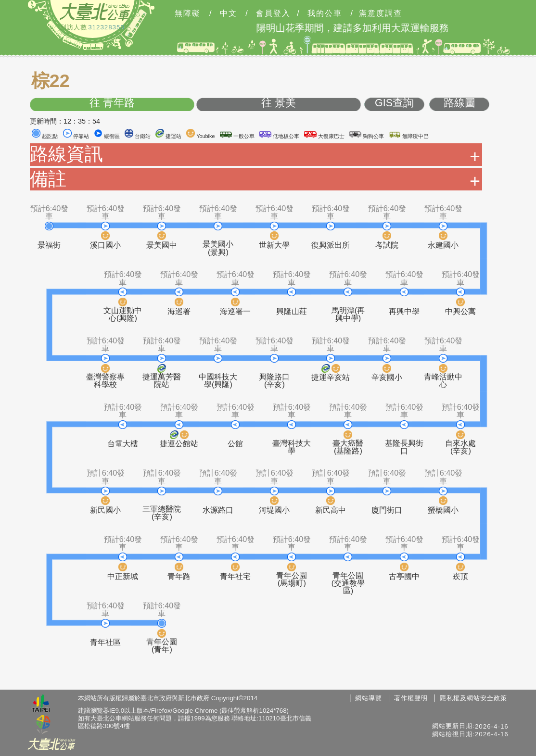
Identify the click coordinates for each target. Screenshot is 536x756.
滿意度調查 (381, 13)
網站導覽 (369, 698)
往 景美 (279, 103)
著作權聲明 (411, 698)
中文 (229, 13)
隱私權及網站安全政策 (473, 698)
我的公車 (325, 13)
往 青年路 (112, 103)
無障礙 (188, 13)
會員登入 (273, 13)
